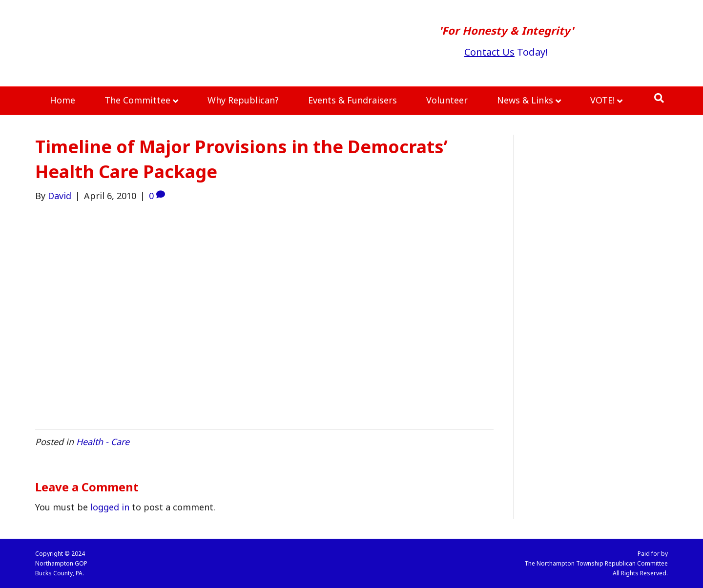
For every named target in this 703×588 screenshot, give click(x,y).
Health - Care (103, 442)
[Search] (659, 98)
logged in (110, 507)
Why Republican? (243, 100)
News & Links (525, 100)
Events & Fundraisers (352, 100)
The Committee (137, 100)
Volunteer (447, 100)
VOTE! (602, 100)
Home (62, 100)
